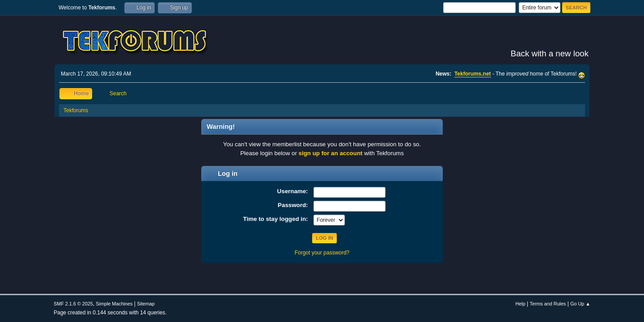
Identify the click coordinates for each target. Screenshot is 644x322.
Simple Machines (114, 304)
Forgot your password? (322, 253)
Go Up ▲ (580, 304)
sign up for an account (331, 153)
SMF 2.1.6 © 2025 (73, 304)
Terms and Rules (548, 304)
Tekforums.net (473, 74)
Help (521, 304)
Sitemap (146, 304)
